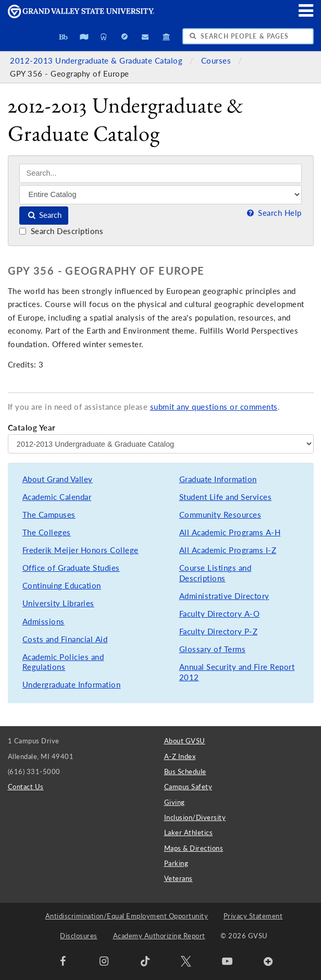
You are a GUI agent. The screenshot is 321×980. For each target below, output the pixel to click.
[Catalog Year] (161, 444)
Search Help (273, 213)
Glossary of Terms (213, 649)
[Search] (160, 173)
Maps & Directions (194, 848)
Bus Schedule (185, 771)
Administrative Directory (224, 596)
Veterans (178, 878)
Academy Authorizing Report (159, 936)
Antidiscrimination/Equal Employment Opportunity (127, 916)
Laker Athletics (189, 832)
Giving (175, 802)
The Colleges (47, 532)
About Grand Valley (58, 479)
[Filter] (160, 194)
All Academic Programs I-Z (228, 550)
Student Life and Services (226, 497)
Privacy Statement (253, 916)
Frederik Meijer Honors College (81, 550)
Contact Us (26, 787)
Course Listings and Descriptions (215, 573)
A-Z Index (180, 756)
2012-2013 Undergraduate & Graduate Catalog (97, 61)
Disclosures (79, 936)
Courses (217, 61)
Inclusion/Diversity (195, 817)
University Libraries (58, 603)
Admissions (44, 622)
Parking (176, 863)
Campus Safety (188, 787)
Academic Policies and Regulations (63, 662)
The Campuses (49, 515)
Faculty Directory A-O (220, 614)
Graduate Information (218, 479)
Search (44, 215)
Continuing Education (62, 586)
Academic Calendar (57, 497)
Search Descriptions (61, 231)
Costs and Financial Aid (65, 639)
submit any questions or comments (214, 407)
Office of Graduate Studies (71, 568)
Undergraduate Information (72, 685)
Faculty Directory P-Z (219, 632)
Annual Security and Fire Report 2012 (237, 672)
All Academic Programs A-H (230, 532)
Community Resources (220, 515)
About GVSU (185, 741)
